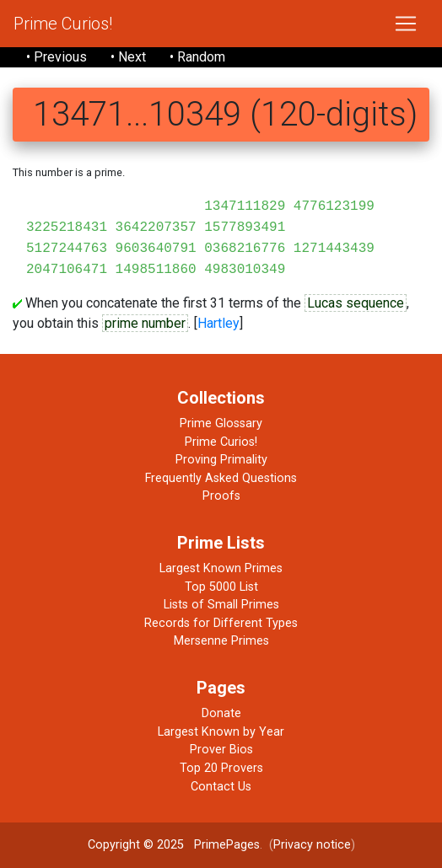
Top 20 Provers (221, 768)
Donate (221, 713)
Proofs (221, 496)
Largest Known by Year (221, 732)
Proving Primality (221, 460)
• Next (128, 57)
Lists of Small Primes (221, 605)
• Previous (57, 57)
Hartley (218, 323)
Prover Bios (221, 750)
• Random (197, 57)
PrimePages (227, 845)
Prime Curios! (63, 24)
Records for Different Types (221, 623)
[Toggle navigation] (406, 24)
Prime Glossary (221, 423)
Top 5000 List (221, 587)
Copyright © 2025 (136, 845)
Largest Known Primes (221, 568)
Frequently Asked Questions (221, 478)
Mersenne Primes (221, 641)
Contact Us (221, 787)
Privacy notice (312, 845)
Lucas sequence (356, 303)
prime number (145, 323)
